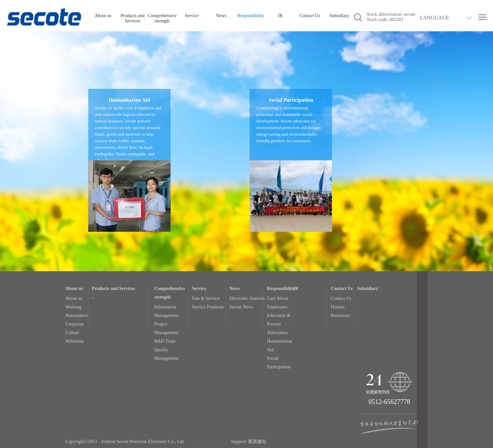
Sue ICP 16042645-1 (207, 442)
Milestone (75, 341)
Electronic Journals (247, 298)
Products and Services (133, 18)
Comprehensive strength (162, 18)
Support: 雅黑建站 (249, 442)
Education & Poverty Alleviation (279, 324)
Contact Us (310, 16)
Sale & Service (206, 298)
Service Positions (208, 307)
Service (192, 16)
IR (280, 16)
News (221, 16)
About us (103, 16)
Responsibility (251, 16)
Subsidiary (340, 16)
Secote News (242, 307)
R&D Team (165, 341)
